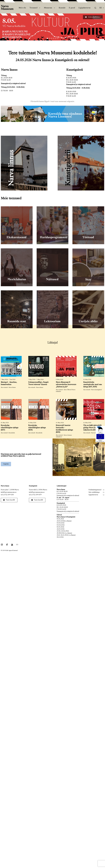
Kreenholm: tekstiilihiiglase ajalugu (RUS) (37, 428)
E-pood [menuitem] (72, 8)
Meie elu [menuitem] (22, 8)
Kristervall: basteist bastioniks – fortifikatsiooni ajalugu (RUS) (64, 429)
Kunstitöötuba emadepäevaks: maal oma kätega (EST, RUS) (93, 385)
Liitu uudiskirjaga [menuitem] (94, 492)
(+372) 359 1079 (36, 495)
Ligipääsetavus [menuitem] (84, 8)
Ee (101, 8)
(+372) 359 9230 (8, 495)
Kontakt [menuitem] (62, 8)
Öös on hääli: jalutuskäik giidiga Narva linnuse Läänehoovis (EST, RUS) (92, 428)
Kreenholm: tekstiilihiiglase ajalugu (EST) (10, 428)
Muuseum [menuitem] (48, 8)
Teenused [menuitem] (33, 8)
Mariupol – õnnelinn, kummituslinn (9, 383)
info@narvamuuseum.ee (9, 492)
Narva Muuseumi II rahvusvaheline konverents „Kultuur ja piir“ (66, 385)
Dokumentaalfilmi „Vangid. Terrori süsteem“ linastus (39, 383)
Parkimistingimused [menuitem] (95, 490)
